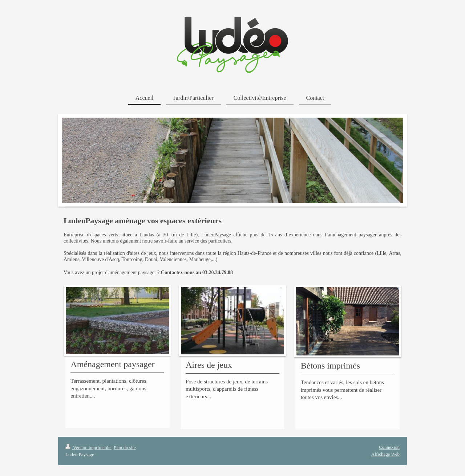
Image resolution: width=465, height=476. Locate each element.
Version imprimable (88, 447)
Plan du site (125, 447)
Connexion (389, 447)
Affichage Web (385, 454)
